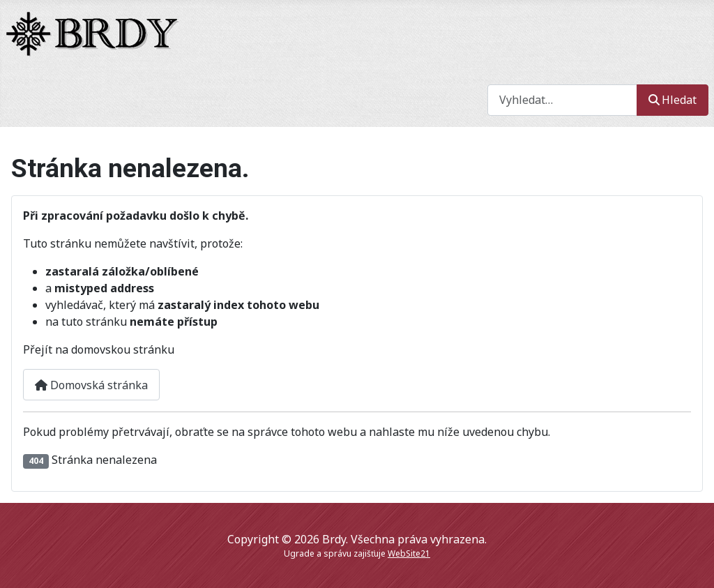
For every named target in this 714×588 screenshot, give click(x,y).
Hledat (673, 100)
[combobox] (562, 100)
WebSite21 (409, 553)
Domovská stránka (91, 385)
